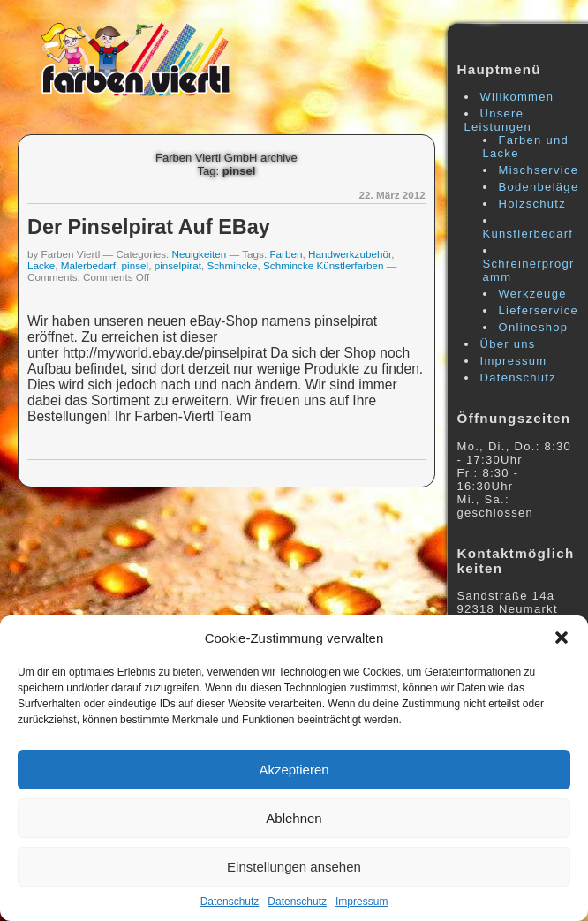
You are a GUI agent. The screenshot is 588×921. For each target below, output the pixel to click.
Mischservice (539, 170)
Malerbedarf (88, 265)
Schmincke (232, 265)
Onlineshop (534, 327)
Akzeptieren (294, 770)
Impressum (362, 902)
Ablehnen (294, 818)
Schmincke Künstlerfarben (323, 265)
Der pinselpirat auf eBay (149, 227)
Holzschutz (533, 204)
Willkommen (517, 97)
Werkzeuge (533, 294)
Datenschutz (230, 902)
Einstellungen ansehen (294, 867)
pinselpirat (178, 265)
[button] (562, 638)
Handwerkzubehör (350, 254)
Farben (286, 254)
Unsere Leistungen (498, 120)
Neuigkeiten (200, 254)
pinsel (136, 265)
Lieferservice (539, 310)
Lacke (41, 265)
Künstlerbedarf (528, 234)
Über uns (508, 344)
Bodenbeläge (539, 187)
